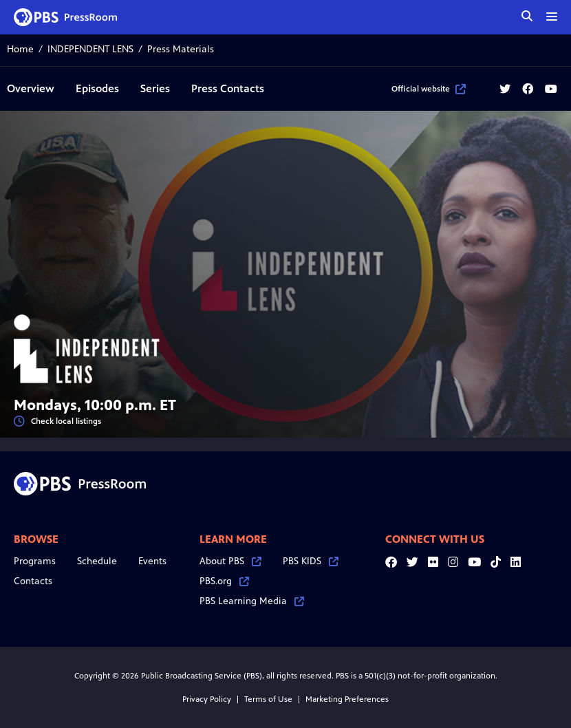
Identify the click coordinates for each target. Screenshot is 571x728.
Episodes (97, 88)
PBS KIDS (311, 561)
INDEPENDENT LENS (90, 49)
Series (155, 88)
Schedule (97, 561)
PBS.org (224, 581)
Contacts (33, 581)
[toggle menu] (552, 17)
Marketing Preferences (347, 699)
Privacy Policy (207, 699)
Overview (31, 88)
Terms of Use (268, 699)
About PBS (230, 561)
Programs (35, 561)
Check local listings (57, 421)
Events (152, 561)
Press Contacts (228, 88)
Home (20, 49)
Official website (429, 89)
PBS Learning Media (252, 601)
